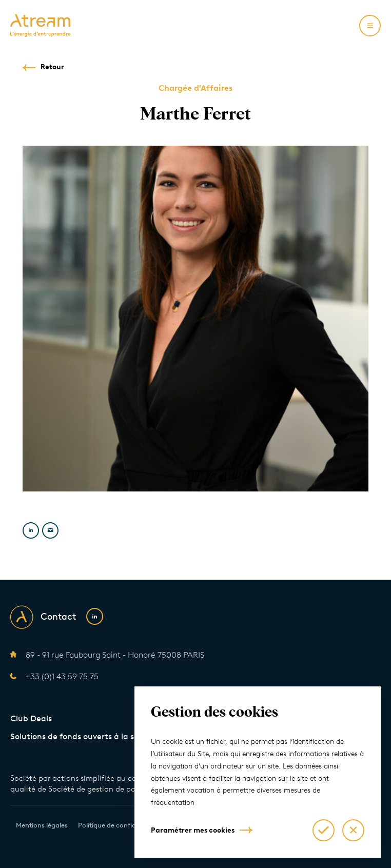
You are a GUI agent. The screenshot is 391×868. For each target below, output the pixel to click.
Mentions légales (42, 825)
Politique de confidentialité (120, 825)
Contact (58, 617)
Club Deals (31, 718)
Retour (52, 67)
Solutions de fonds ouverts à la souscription (94, 736)
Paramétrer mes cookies (193, 830)
